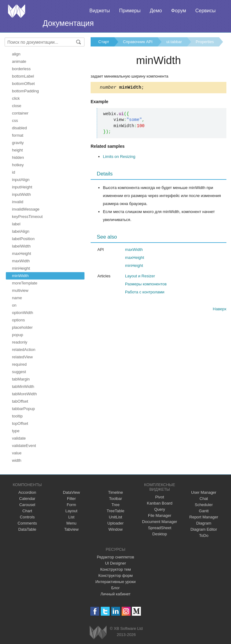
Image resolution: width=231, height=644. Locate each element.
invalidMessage (26, 209)
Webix (98, 632)
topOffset (20, 423)
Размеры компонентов (146, 285)
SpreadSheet (160, 528)
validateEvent (24, 446)
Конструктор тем (116, 569)
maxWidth (21, 261)
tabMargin (21, 379)
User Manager (204, 492)
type (16, 431)
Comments (27, 523)
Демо (156, 11)
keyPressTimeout (27, 217)
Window (116, 529)
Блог (116, 588)
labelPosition (23, 239)
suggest (19, 372)
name (17, 298)
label (16, 224)
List (71, 517)
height (17, 150)
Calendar (27, 499)
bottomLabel (23, 76)
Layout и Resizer (140, 277)
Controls (27, 517)
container (20, 113)
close (17, 106)
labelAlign (21, 231)
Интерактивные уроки (115, 582)
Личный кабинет (116, 594)
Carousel (27, 505)
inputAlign (21, 180)
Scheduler (204, 505)
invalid (18, 202)
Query (160, 509)
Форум (179, 11)
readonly (20, 342)
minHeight (21, 268)
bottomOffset (23, 84)
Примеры (130, 11)
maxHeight (22, 254)
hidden (18, 157)
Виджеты (100, 11)
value (17, 453)
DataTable (27, 529)
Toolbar (116, 499)
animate (19, 61)
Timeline (116, 492)
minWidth (20, 276)
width (17, 460)
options (18, 320)
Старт (104, 42)
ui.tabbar (174, 42)
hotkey (18, 165)
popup (18, 335)
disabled (19, 128)
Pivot (160, 497)
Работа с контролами (145, 293)
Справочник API (138, 42)
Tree (116, 505)
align (16, 54)
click (16, 98)
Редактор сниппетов (115, 557)
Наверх (220, 310)
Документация (68, 23)
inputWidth (21, 194)
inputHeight (22, 187)
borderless (21, 69)
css (15, 121)
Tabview (71, 529)
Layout (71, 511)
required (19, 364)
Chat (204, 499)
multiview (20, 290)
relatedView (22, 357)
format (18, 135)
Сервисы (206, 11)
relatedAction (24, 350)
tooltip (17, 416)
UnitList (115, 517)
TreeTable (115, 511)
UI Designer (116, 563)
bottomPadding (25, 91)
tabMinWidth (23, 386)
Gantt (204, 511)
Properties (205, 42)
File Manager (160, 515)
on (14, 305)
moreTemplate (25, 283)
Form (71, 505)
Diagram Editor (204, 529)
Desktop (160, 534)
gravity (18, 143)
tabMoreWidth (24, 394)
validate (19, 438)
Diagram (204, 523)
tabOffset (20, 401)
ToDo (204, 535)
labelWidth (21, 246)
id (14, 172)
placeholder (22, 327)
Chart (27, 511)
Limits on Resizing (119, 157)
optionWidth (23, 313)
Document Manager (160, 522)
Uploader (116, 523)
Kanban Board (160, 503)
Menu (71, 523)
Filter (71, 499)
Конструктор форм (116, 576)
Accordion (27, 492)
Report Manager (204, 517)
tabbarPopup (23, 409)
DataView (71, 492)
